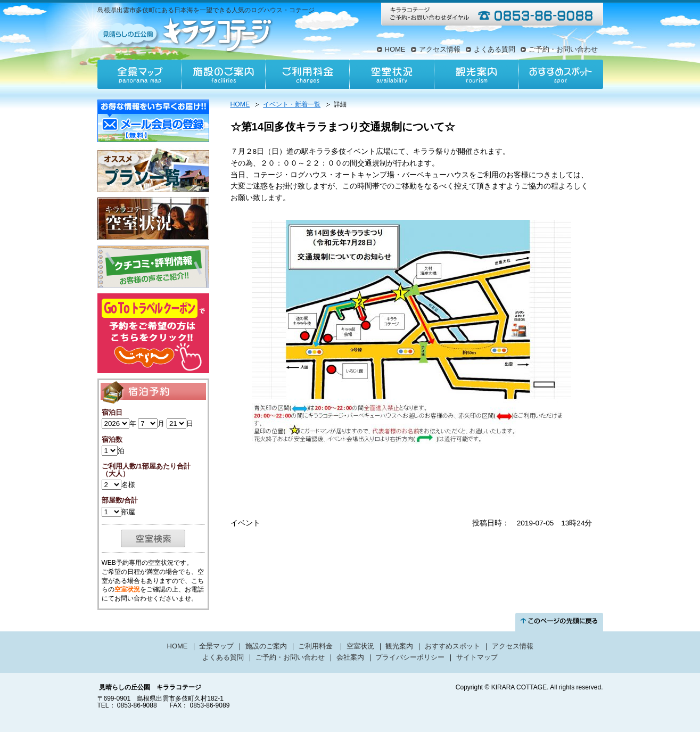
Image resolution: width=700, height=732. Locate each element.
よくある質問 (495, 49)
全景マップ (139, 74)
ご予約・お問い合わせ (563, 49)
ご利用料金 (308, 74)
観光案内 (476, 74)
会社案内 (350, 657)
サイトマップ (477, 657)
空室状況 (392, 74)
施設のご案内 (224, 74)
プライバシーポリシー (410, 657)
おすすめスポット (561, 74)
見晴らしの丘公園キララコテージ (186, 34)
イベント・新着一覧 (292, 104)
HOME (395, 49)
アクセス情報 (440, 49)
